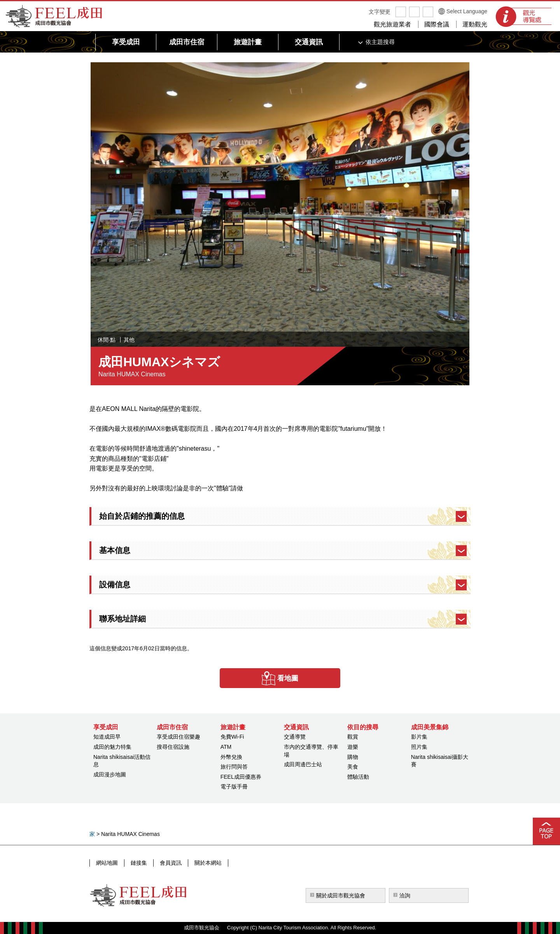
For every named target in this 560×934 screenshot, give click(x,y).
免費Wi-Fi (232, 737)
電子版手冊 (234, 787)
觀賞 (353, 737)
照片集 (419, 747)
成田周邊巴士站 (303, 764)
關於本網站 (208, 863)
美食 (353, 767)
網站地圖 (107, 863)
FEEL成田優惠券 (241, 777)
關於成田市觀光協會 (341, 895)
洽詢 (405, 895)
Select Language (467, 11)
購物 (353, 757)
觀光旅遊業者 (392, 24)
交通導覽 (295, 737)
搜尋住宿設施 (173, 747)
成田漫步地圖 (110, 774)
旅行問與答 (234, 767)
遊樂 (353, 747)
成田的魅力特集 (112, 747)
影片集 (419, 737)
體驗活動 (358, 777)
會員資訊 (171, 863)
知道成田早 (107, 737)
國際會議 (437, 24)
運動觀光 (475, 24)
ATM (226, 747)
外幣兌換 (231, 757)
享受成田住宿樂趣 (178, 737)
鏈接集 (139, 863)
